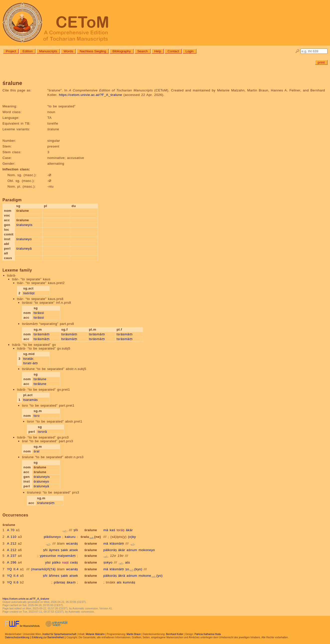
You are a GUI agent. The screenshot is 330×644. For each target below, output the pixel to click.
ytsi (48, 562)
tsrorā (42, 432)
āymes (54, 550)
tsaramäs (31, 400)
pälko (56, 562)
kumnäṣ (129, 582)
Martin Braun (134, 634)
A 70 (11, 530)
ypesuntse (48, 556)
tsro (37, 416)
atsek (74, 550)
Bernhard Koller (175, 634)
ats (127, 562)
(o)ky (132, 537)
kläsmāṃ (117, 543)
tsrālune (40, 379)
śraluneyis (24, 225)
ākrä (122, 576)
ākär (129, 530)
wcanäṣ (72, 543)
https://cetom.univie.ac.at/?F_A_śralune (90, 95)
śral (37, 451)
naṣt (65, 562)
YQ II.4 (13, 569)
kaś (112, 530)
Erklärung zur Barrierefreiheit (48, 637)
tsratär (28, 359)
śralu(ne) (91, 537)
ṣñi (76, 530)
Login (190, 51)
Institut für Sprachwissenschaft (59, 634)
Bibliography (122, 51)
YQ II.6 (13, 582)
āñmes (54, 576)
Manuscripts (48, 51)
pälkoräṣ (110, 550)
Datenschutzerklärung (17, 637)
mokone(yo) (151, 576)
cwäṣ (74, 562)
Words (68, 51)
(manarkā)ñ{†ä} (43, 569)
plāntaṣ (60, 582)
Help (158, 51)
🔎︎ (297, 51)
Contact (173, 51)
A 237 (12, 556)
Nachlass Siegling (93, 51)
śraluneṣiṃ (46, 503)
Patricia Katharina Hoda (208, 634)
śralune (91, 530)
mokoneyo (147, 550)
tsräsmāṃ (41, 334)
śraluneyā (24, 249)
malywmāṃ (67, 556)
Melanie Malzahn (95, 634)
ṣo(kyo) (134, 569)
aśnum (132, 550)
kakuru (70, 537)
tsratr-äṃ (31, 363)
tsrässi (39, 313)
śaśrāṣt (29, 293)
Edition (28, 51)
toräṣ (121, 530)
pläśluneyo (52, 537)
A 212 (12, 543)
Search (143, 51)
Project (11, 51)
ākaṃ (71, 582)
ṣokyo (108, 562)
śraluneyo (24, 239)
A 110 (12, 537)
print (321, 62)
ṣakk (64, 550)
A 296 (12, 562)
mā (106, 530)
